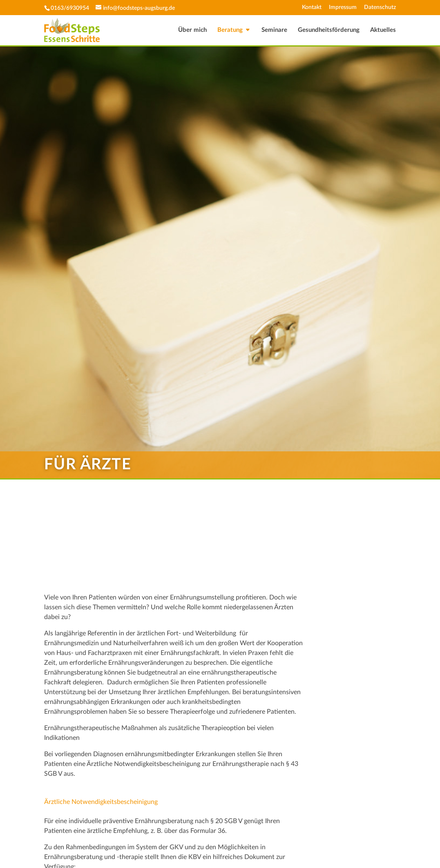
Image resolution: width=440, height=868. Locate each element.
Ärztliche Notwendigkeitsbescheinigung (101, 802)
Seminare (274, 30)
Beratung (230, 30)
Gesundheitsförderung (329, 30)
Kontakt (312, 7)
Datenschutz (380, 7)
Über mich (192, 30)
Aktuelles (383, 30)
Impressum (343, 7)
